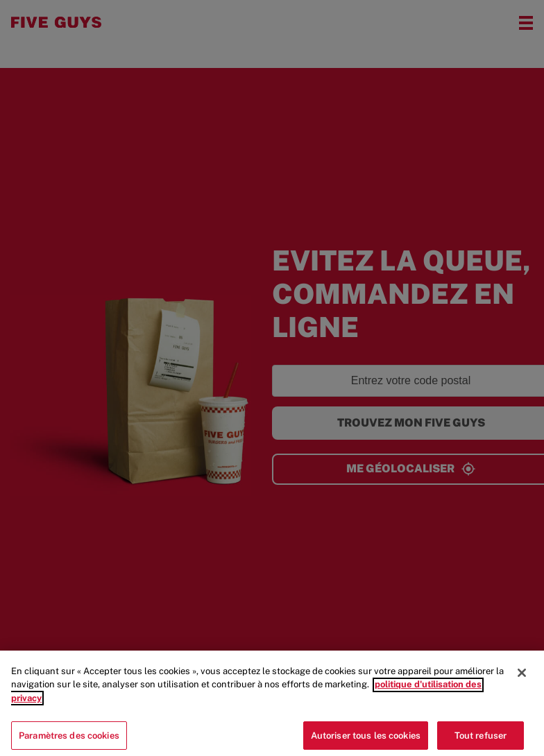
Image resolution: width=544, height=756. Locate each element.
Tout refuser (481, 739)
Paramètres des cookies (69, 739)
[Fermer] (522, 677)
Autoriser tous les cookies (366, 739)
